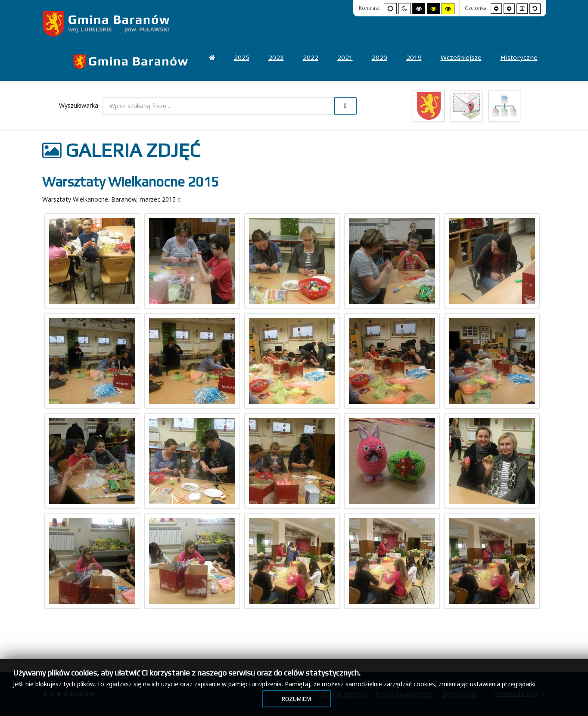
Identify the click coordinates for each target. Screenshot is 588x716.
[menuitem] (131, 62)
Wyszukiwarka (79, 105)
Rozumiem (296, 699)
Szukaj (345, 106)
